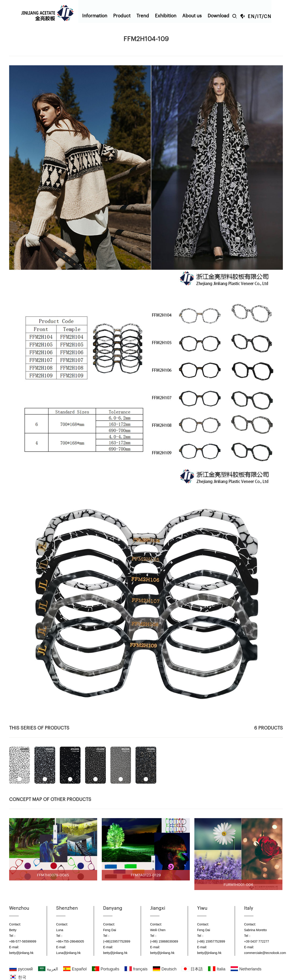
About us (192, 16)
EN (251, 17)
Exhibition (166, 16)
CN (268, 17)
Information (95, 16)
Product (122, 16)
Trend (143, 16)
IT (259, 17)
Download (218, 16)
